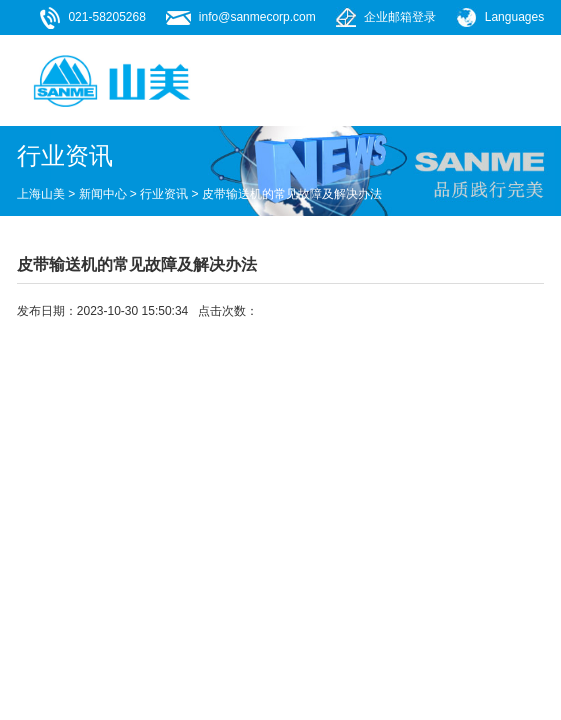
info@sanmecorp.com (257, 17)
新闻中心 (103, 194)
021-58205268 (106, 17)
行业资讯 (164, 194)
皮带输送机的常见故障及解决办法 (292, 194)
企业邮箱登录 (400, 17)
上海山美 (41, 194)
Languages (514, 17)
